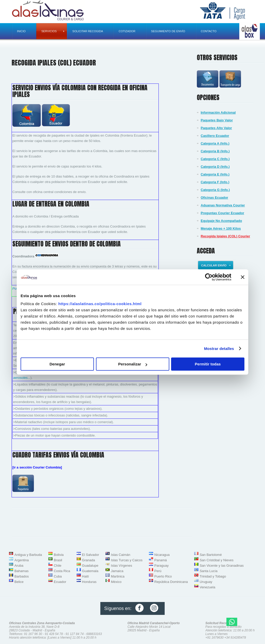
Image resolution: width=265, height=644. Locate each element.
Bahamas (21, 571)
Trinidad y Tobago (213, 576)
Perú (158, 571)
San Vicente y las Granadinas (222, 566)
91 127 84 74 (75, 634)
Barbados (22, 576)
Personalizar (133, 364)
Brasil (58, 560)
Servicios (53, 31)
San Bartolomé (211, 555)
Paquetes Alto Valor (216, 128)
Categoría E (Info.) (215, 174)
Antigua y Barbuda (28, 555)
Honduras (89, 582)
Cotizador (127, 31)
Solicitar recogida (88, 31)
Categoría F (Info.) (215, 182)
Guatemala (90, 571)
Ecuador (60, 582)
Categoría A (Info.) (215, 143)
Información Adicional (218, 112)
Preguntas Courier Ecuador (222, 213)
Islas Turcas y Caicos (127, 560)
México (116, 582)
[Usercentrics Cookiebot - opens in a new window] (209, 277)
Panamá (161, 560)
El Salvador (91, 555)
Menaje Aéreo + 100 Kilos (221, 228)
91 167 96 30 (33, 634)
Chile (58, 566)
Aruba (19, 566)
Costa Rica (62, 571)
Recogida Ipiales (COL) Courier (225, 236)
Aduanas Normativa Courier (223, 205)
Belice (19, 582)
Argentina (22, 560)
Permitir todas (208, 364)
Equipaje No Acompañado (221, 221)
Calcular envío (216, 265)
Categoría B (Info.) (215, 151)
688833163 (94, 634)
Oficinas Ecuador (214, 198)
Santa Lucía (209, 571)
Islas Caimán (121, 555)
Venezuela (207, 587)
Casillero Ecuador (215, 136)
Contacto (209, 31)
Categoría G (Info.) (215, 190)
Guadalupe (90, 566)
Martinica (118, 576)
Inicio (21, 31)
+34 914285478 (235, 638)
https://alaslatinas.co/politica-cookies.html (100, 304)
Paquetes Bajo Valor (217, 120)
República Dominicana (171, 582)
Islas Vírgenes (121, 566)
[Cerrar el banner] (243, 277)
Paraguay (162, 566)
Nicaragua (162, 555)
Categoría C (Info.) (215, 159)
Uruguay (206, 582)
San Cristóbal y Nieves (217, 560)
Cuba (58, 576)
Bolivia (59, 555)
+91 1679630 (214, 638)
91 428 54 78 (54, 634)
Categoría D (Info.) (215, 167)
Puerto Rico (163, 576)
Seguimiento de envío (168, 31)
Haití (86, 576)
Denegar (57, 364)
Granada (89, 560)
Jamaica (117, 571)
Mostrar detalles (219, 349)
